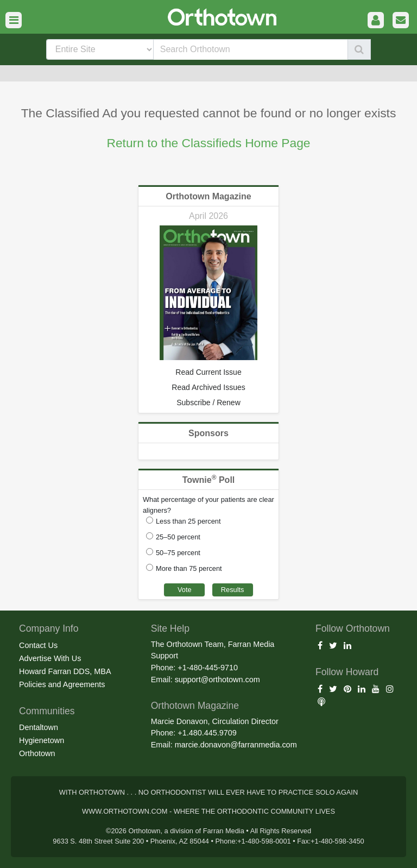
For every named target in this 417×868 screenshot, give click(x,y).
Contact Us (38, 645)
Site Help (170, 628)
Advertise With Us (50, 658)
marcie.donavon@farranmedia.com (236, 745)
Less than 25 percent (188, 521)
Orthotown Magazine (208, 196)
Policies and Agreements (62, 684)
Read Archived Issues (208, 387)
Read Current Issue (208, 372)
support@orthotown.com (217, 680)
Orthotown (37, 753)
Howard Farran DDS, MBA (65, 671)
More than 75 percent (189, 568)
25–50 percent (178, 537)
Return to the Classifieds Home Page (208, 143)
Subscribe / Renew (208, 402)
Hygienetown (42, 740)
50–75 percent (178, 553)
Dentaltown (39, 727)
